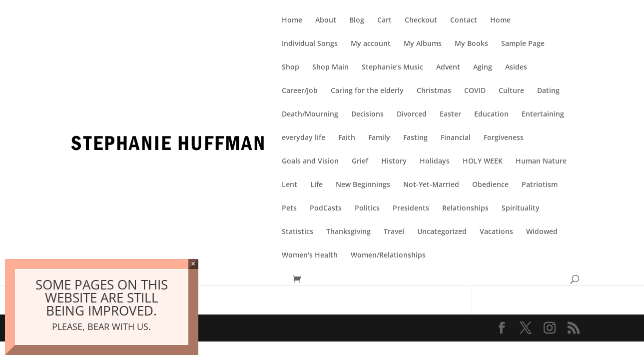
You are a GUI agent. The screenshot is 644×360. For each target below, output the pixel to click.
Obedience (490, 185)
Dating (548, 91)
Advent (448, 67)
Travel (394, 232)
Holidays (435, 161)
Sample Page (523, 44)
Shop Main (330, 67)
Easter (450, 114)
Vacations (496, 232)
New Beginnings (363, 185)
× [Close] (193, 264)
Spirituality (521, 208)
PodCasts (326, 208)
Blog (357, 20)
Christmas (434, 91)
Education (491, 114)
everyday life (304, 138)
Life (317, 185)
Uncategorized (442, 232)
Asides (516, 67)
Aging (483, 67)
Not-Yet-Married (431, 185)
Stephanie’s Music (392, 67)
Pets (289, 208)
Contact (464, 20)
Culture (511, 91)
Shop (291, 67)
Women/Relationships (388, 255)
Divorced (412, 114)
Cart (384, 20)
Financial (456, 138)
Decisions (367, 114)
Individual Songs (310, 44)
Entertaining (543, 114)
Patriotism (540, 185)
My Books (471, 44)
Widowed (542, 232)
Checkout (421, 20)
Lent (290, 185)
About (326, 20)
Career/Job (300, 91)
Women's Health (310, 255)
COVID (475, 91)
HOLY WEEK (483, 161)
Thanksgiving (348, 232)
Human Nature (541, 161)
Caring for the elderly (367, 91)
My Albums (423, 44)
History (394, 161)
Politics (367, 208)
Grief (360, 161)
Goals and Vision (310, 161)
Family (379, 138)
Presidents (411, 208)
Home (292, 20)
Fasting (415, 138)
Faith (347, 138)
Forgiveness (504, 138)
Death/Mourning (310, 114)
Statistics (298, 232)
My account (371, 44)
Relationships (465, 208)
